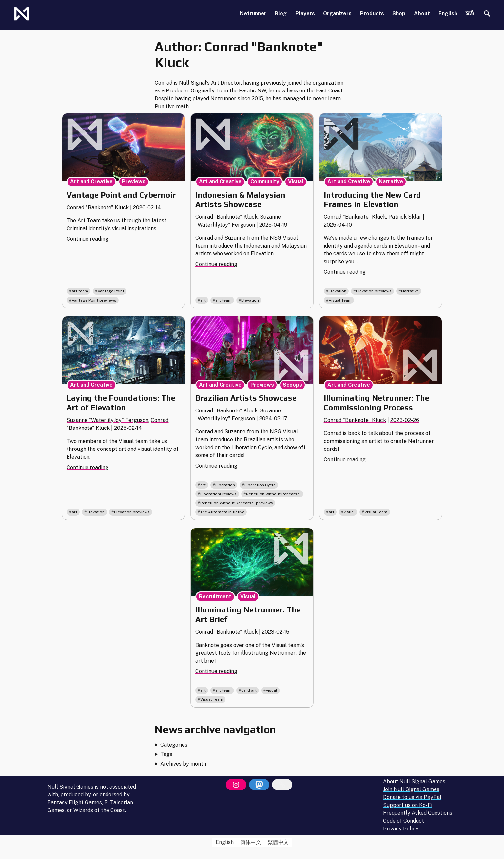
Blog (281, 14)
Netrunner (253, 14)
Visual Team (340, 300)
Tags (166, 754)
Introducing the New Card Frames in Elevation (372, 200)
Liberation (225, 485)
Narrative (391, 181)
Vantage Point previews (94, 300)
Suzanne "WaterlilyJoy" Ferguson (107, 420)
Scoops (292, 385)
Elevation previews (374, 291)
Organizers (337, 14)
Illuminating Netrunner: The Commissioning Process (377, 403)
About (422, 14)
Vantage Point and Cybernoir (121, 195)
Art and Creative (91, 181)
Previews (134, 181)
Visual (296, 181)
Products (372, 14)
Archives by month (183, 764)
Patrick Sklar (405, 217)
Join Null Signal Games (411, 789)
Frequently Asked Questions (418, 813)
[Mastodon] (259, 785)
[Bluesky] (282, 785)
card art (249, 690)
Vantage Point (111, 291)
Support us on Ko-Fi (408, 805)
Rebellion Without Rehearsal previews (237, 503)
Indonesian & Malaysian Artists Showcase (240, 200)
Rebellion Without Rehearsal (273, 494)
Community (265, 181)
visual (349, 512)
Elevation (250, 300)
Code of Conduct (404, 821)
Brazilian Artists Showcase (246, 398)
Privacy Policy (401, 829)
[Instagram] (236, 785)
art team (80, 291)
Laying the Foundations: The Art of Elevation (121, 403)
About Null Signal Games (414, 781)
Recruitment (215, 597)
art (203, 300)
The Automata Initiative (222, 512)
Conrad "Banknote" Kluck (98, 207)
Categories (174, 745)
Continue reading (87, 239)
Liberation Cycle (260, 485)
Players (305, 14)
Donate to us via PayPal (412, 797)
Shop (399, 14)
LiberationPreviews (218, 494)
